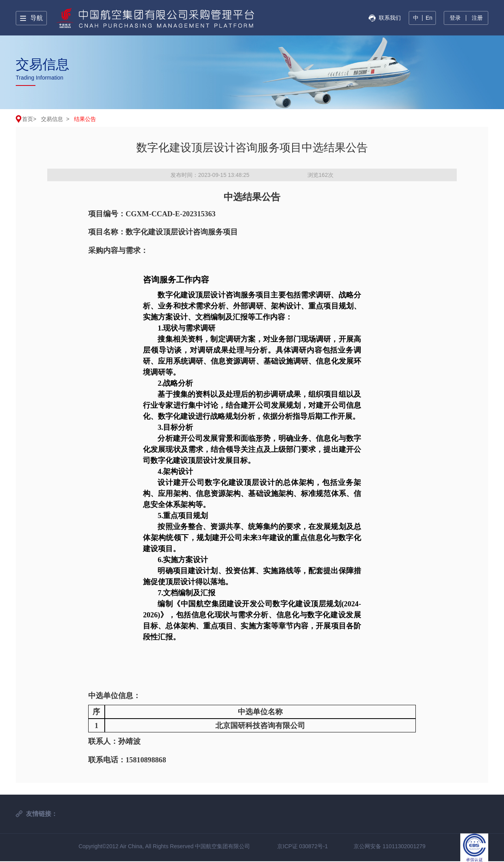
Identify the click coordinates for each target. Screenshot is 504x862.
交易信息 (52, 119)
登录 (455, 18)
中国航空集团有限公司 (222, 846)
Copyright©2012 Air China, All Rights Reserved (137, 846)
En (429, 18)
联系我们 (390, 18)
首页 (28, 119)
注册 (477, 18)
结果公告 (85, 119)
